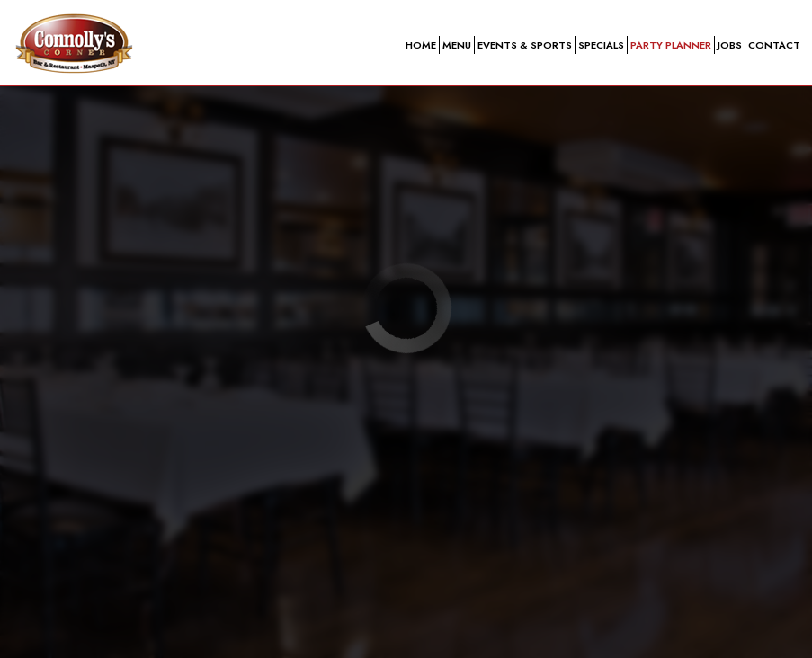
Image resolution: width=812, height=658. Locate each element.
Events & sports (525, 45)
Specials (601, 45)
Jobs (730, 45)
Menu (457, 45)
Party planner (671, 45)
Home (421, 45)
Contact (774, 45)
